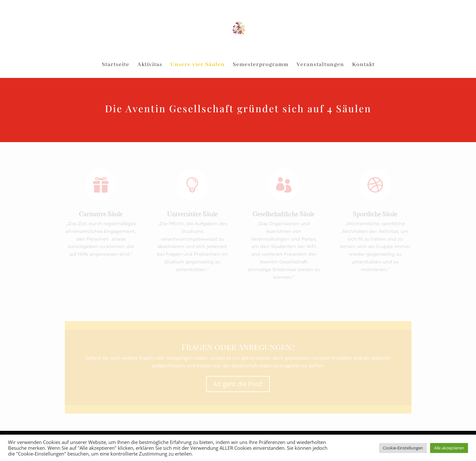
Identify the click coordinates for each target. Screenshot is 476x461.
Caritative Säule (101, 214)
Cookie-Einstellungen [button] (403, 448)
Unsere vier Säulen (198, 65)
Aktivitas (150, 65)
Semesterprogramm (261, 65)
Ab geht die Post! (238, 384)
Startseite (116, 65)
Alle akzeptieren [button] (449, 448)
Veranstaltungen (320, 65)
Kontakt (363, 65)
